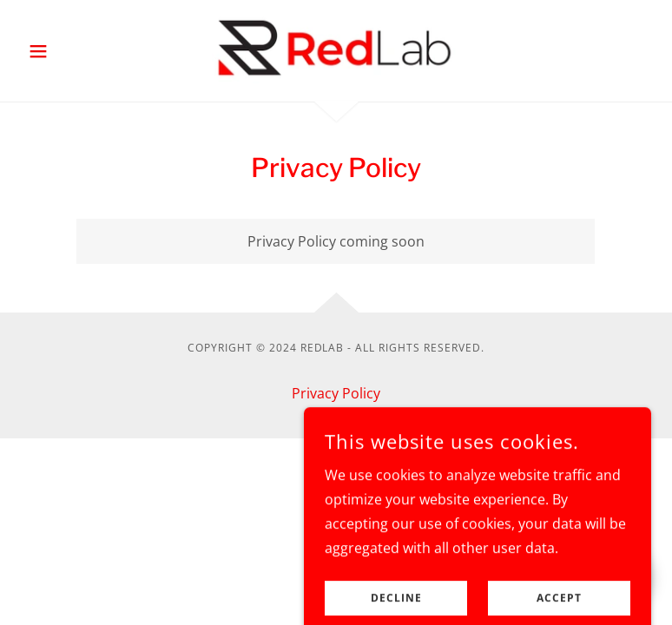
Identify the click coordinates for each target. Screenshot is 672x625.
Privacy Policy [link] (336, 393)
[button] (68, 51)
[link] (336, 49)
